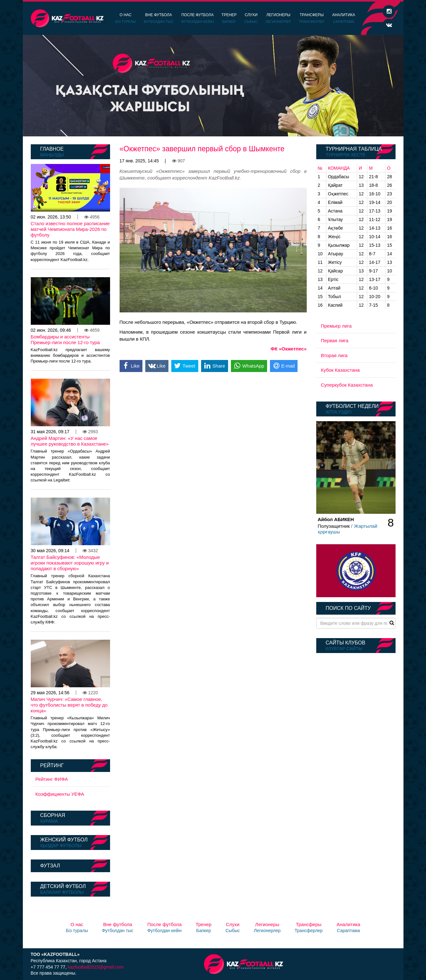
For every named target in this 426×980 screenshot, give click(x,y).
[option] (213, 86)
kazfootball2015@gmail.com (96, 967)
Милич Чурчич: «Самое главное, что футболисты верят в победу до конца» (69, 705)
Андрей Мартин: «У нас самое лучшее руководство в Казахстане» (70, 441)
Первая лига (335, 340)
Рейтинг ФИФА (52, 779)
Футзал (50, 866)
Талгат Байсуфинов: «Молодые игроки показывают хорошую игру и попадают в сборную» (70, 563)
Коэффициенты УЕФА (60, 794)
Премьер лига (336, 326)
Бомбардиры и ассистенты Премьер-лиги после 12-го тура (65, 340)
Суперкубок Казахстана (347, 385)
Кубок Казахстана (341, 370)
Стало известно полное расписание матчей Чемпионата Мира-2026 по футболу (70, 229)
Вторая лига (334, 355)
